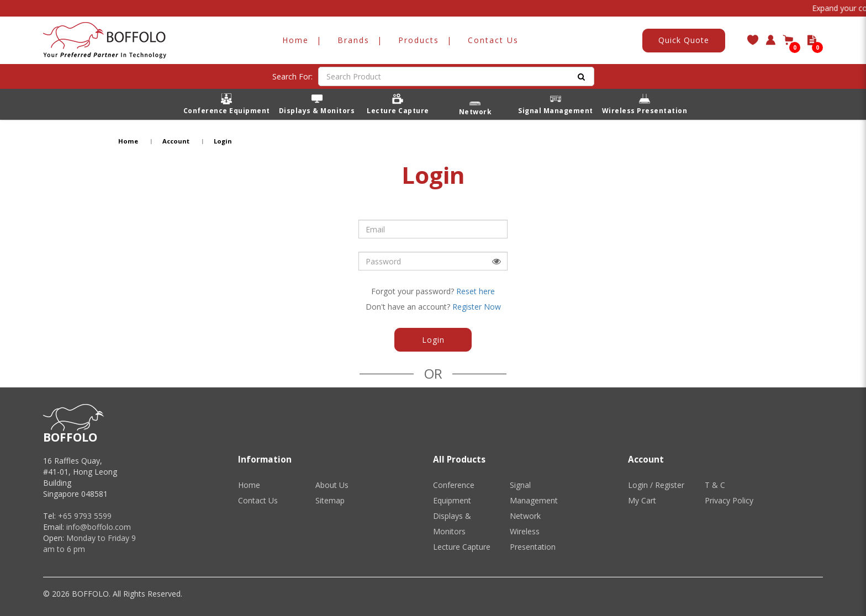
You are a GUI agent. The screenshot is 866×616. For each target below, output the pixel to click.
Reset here (476, 291)
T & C (715, 485)
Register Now (477, 307)
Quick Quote (684, 40)
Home (128, 141)
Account (176, 141)
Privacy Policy (729, 500)
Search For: (292, 76)
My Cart (642, 500)
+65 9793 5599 (85, 516)
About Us (332, 485)
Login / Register (656, 485)
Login (223, 141)
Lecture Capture (462, 547)
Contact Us (258, 500)
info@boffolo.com (99, 527)
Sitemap (330, 500)
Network (525, 516)
